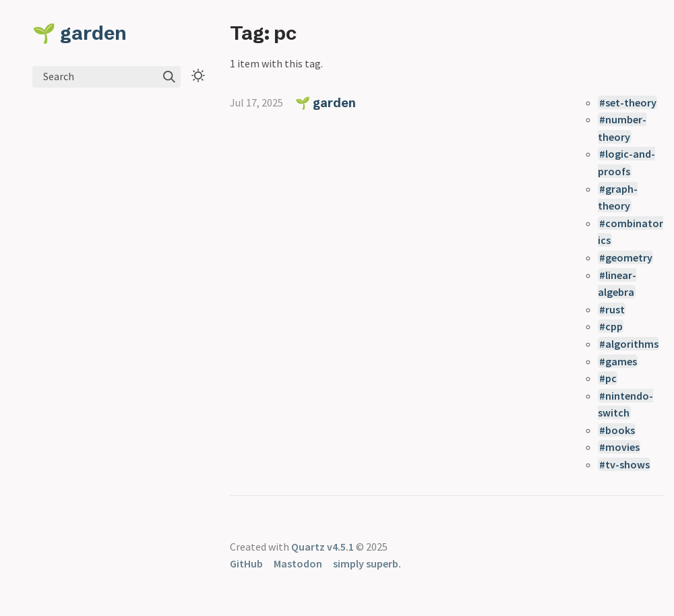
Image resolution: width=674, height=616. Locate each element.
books (620, 430)
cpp (614, 326)
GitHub (246, 563)
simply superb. (367, 563)
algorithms (632, 344)
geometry (629, 257)
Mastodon (298, 563)
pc (611, 378)
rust (615, 309)
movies (622, 447)
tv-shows (627, 464)
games (621, 361)
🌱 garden (80, 33)
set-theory (631, 102)
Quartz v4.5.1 (323, 547)
